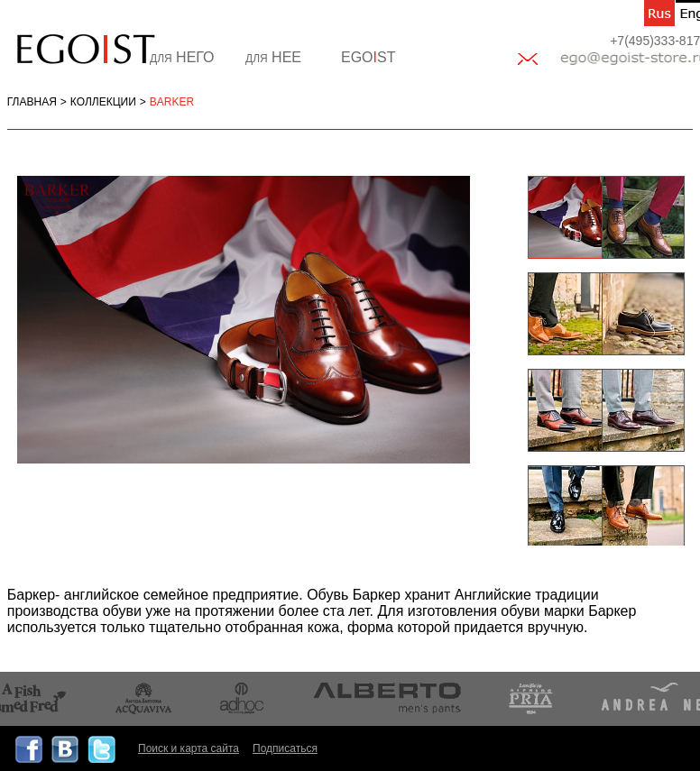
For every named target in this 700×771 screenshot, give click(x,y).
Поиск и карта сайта (189, 748)
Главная (32, 102)
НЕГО (182, 57)
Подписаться (285, 748)
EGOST (368, 57)
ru (659, 13)
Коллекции (103, 102)
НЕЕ (273, 57)
